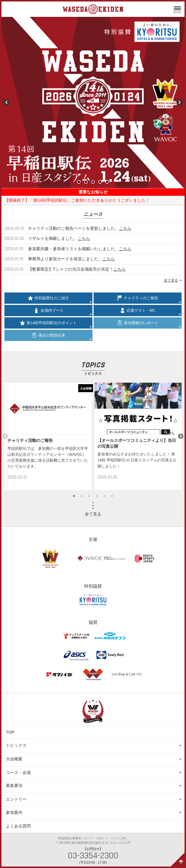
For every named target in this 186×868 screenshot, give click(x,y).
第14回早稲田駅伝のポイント (48, 323)
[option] (48, 436)
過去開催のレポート (138, 323)
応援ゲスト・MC (138, 311)
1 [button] (74, 496)
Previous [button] (5, 437)
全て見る (171, 280)
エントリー (16, 799)
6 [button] (112, 496)
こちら (125, 228)
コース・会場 (18, 772)
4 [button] (97, 496)
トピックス (16, 745)
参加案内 (14, 812)
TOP (10, 732)
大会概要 (14, 759)
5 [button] (105, 496)
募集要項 (14, 785)
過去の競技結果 (48, 335)
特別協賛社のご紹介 (48, 298)
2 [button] (81, 496)
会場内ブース (49, 311)
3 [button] (89, 496)
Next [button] (181, 437)
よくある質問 (18, 826)
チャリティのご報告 (138, 298)
